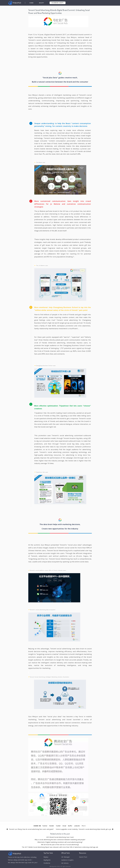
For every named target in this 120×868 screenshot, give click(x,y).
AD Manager (66, 857)
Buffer (70, 826)
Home (31, 3)
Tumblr (58, 826)
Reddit (52, 826)
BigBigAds (47, 860)
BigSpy (42, 3)
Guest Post (83, 857)
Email (64, 826)
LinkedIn (77, 826)
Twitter (45, 826)
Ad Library (65, 863)
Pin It (84, 826)
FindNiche (47, 863)
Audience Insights (67, 860)
